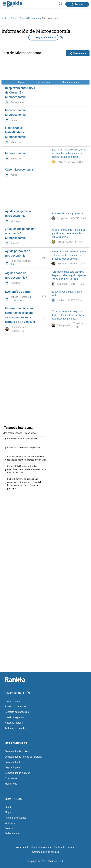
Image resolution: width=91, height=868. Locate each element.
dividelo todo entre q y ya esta (67, 213)
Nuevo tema (78, 53)
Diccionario (11, 778)
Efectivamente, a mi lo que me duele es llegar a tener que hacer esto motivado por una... (68, 315)
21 (21, 300)
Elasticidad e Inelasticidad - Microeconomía (15, 132)
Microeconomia (15, 153)
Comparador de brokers (17, 751)
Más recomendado (13, 433)
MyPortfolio (11, 784)
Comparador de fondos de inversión (24, 757)
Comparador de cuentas (17, 773)
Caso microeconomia (19, 169)
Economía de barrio (18, 292)
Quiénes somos (13, 701)
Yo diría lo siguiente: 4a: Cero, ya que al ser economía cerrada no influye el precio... (68, 233)
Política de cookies (64, 847)
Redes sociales (13, 833)
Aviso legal (22, 847)
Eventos (9, 828)
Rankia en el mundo (15, 706)
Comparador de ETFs (16, 762)
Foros (8, 807)
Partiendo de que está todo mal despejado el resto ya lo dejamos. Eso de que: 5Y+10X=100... (69, 275)
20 (18, 300)
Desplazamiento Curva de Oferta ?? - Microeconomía (20, 92)
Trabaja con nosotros (16, 728)
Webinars (10, 823)
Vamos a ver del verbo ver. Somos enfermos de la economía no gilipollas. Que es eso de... (69, 255)
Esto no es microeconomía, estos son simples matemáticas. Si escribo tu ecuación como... (69, 153)
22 (24, 300)
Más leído (31, 433)
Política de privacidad (41, 847)
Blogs (8, 812)
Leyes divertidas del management (23, 439)
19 (14, 300)
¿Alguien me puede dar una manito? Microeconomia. (20, 233)
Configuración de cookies (45, 852)
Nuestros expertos (14, 717)
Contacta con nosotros (17, 712)
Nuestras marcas (14, 723)
